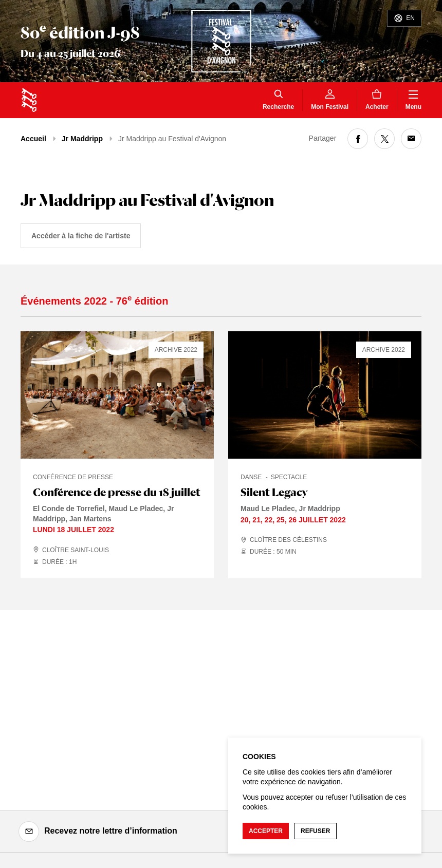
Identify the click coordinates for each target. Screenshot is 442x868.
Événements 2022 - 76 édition (94, 301)
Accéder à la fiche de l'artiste (81, 236)
